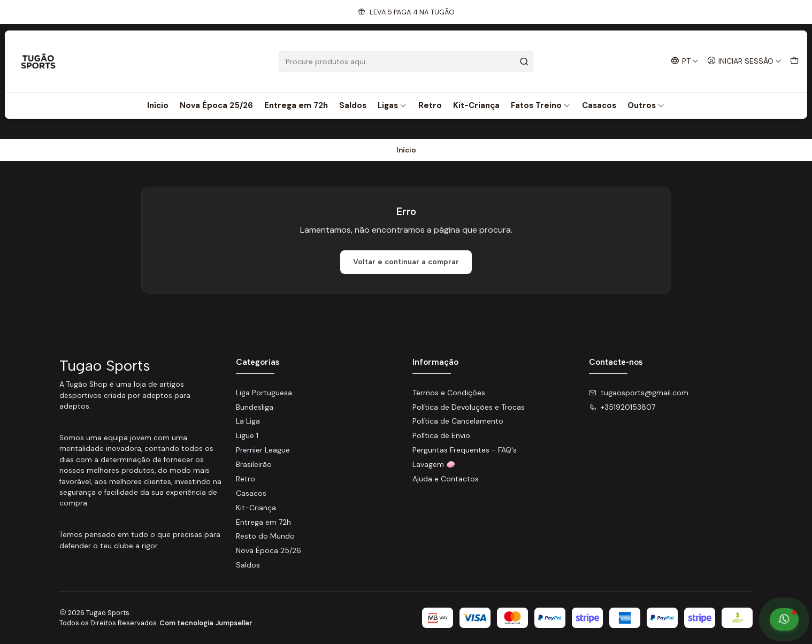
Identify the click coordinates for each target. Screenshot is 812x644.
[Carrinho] (794, 61)
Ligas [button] (392, 105)
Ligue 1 (247, 435)
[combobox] (406, 62)
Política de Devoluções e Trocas (469, 407)
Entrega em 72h (296, 105)
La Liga (248, 421)
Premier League (263, 450)
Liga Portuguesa (264, 393)
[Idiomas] (685, 61)
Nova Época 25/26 (216, 105)
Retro (430, 105)
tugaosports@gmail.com (639, 393)
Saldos (353, 105)
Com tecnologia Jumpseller (206, 623)
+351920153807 (622, 407)
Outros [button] (646, 105)
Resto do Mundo (265, 536)
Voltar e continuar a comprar (406, 262)
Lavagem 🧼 (434, 464)
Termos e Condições (449, 393)
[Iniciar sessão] (744, 61)
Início (158, 105)
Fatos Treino (541, 105)
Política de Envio (441, 435)
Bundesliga (255, 407)
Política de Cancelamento (458, 421)
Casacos (599, 105)
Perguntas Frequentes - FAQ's (465, 450)
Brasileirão (254, 464)
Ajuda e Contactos (446, 479)
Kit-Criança (476, 105)
